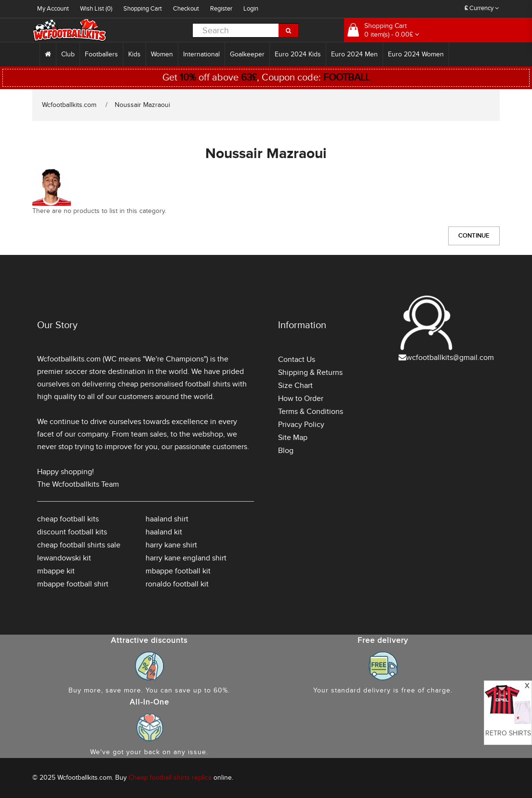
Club (68, 54)
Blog (286, 451)
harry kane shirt (171, 545)
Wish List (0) (96, 9)
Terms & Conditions (311, 412)
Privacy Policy (301, 425)
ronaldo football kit (177, 584)
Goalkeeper (247, 54)
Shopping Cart (143, 9)
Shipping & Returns (310, 372)
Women (162, 54)
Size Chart (295, 386)
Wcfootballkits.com (69, 105)
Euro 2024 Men (354, 54)
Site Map (293, 438)
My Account (53, 9)
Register (221, 9)
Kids (134, 54)
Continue (474, 236)
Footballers (101, 54)
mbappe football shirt (73, 584)
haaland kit (164, 532)
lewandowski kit (64, 558)
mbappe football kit (178, 571)
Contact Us (297, 359)
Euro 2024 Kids (298, 54)
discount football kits (72, 532)
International (201, 54)
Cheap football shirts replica (170, 778)
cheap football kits (68, 519)
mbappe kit (56, 571)
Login (251, 9)
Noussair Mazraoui (142, 105)
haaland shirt (167, 519)
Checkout (186, 9)
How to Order (301, 399)
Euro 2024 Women (416, 54)
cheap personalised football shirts (174, 384)
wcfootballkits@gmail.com (450, 358)
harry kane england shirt (186, 558)
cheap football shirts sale (79, 545)
